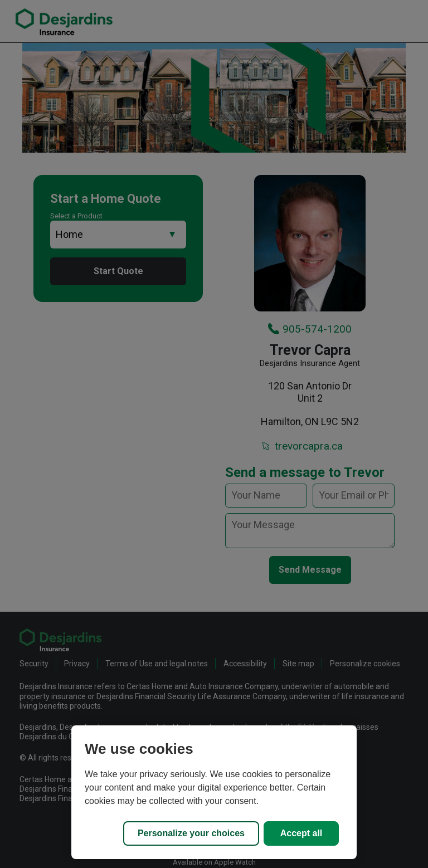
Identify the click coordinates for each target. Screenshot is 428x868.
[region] (214, 792)
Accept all (301, 833)
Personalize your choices (191, 833)
